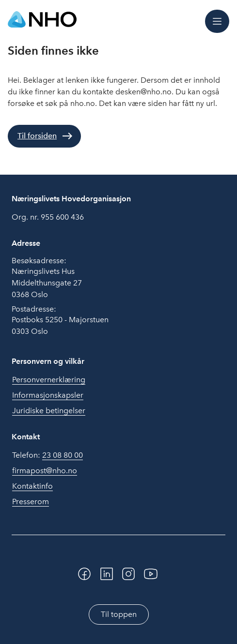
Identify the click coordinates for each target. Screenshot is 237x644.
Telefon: (47, 455)
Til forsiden (37, 136)
